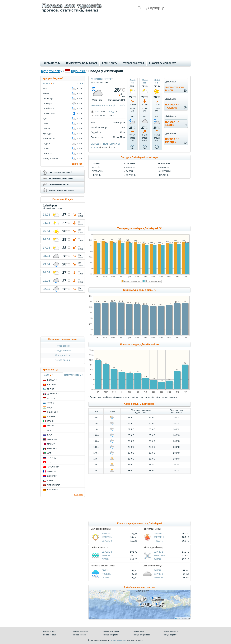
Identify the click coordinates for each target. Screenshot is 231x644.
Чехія (50, 481)
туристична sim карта (62, 190)
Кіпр (49, 430)
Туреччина (53, 467)
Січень (96, 164)
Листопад (165, 171)
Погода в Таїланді (81, 631)
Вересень (165, 164)
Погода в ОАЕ (139, 631)
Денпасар (48, 99)
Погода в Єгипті (50, 631)
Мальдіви (52, 439)
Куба (50, 435)
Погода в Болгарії (171, 631)
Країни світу (110, 63)
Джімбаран (48, 109)
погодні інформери (118, 640)
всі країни (79, 494)
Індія (50, 407)
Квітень (96, 175)
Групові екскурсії (133, 63)
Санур (46, 149)
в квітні (94, 147)
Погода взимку (63, 346)
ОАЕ (49, 453)
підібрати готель (59, 184)
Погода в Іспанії (80, 635)
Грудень (164, 175)
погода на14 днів (172, 123)
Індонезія (78, 71)
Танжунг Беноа (50, 159)
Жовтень (164, 167)
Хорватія (52, 476)
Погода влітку (63, 355)
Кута (45, 119)
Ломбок (46, 129)
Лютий (96, 167)
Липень (130, 171)
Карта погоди (52, 63)
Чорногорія (54, 485)
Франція (52, 471)
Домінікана (53, 394)
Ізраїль (51, 403)
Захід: (112, 112)
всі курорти (78, 164)
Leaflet (178, 618)
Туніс (50, 462)
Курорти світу (52, 71)
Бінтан (46, 93)
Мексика (52, 449)
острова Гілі (49, 139)
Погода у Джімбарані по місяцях (140, 157)
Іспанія (51, 417)
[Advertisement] (115, 38)
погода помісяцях (172, 141)
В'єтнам (52, 385)
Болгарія (52, 380)
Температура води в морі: (103, 105)
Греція (51, 389)
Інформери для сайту (162, 63)
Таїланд (51, 458)
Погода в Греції (50, 635)
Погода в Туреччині (111, 631)
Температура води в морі (81, 63)
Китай (50, 426)
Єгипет (51, 398)
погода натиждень (172, 106)
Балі (45, 88)
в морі (174, 89)
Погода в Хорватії (111, 635)
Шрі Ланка (53, 490)
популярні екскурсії (60, 173)
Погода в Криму (170, 635)
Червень (131, 167)
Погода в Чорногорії (142, 635)
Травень (130, 164)
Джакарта (48, 104)
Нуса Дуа (47, 134)
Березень (97, 171)
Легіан (46, 124)
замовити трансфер (61, 179)
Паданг (46, 144)
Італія (50, 421)
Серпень (131, 175)
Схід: (97, 112)
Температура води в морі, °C (140, 290)
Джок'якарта (49, 114)
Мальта (51, 444)
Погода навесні (63, 350)
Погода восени (63, 360)
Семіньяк (47, 154)
